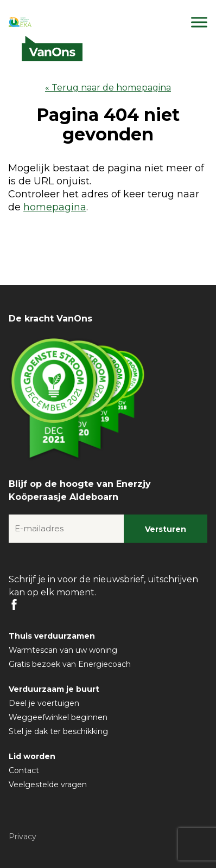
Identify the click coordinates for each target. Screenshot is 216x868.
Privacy (23, 837)
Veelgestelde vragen (48, 785)
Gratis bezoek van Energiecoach (70, 664)
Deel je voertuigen (44, 703)
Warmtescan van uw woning (63, 650)
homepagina (55, 207)
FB (14, 605)
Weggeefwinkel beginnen (58, 717)
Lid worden (32, 756)
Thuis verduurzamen (52, 636)
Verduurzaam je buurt (54, 689)
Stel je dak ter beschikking (58, 731)
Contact (24, 770)
